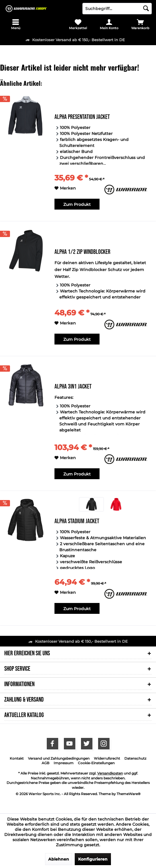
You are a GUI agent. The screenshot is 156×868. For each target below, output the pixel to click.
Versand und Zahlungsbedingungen (59, 758)
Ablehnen (59, 859)
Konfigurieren (93, 859)
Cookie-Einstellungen (96, 763)
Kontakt (17, 758)
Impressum (64, 763)
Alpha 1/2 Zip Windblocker (82, 253)
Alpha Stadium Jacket (77, 522)
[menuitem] (16, 24)
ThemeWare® (129, 794)
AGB (45, 763)
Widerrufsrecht (107, 758)
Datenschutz (135, 758)
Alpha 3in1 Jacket (73, 387)
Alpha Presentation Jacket (82, 118)
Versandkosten (110, 773)
